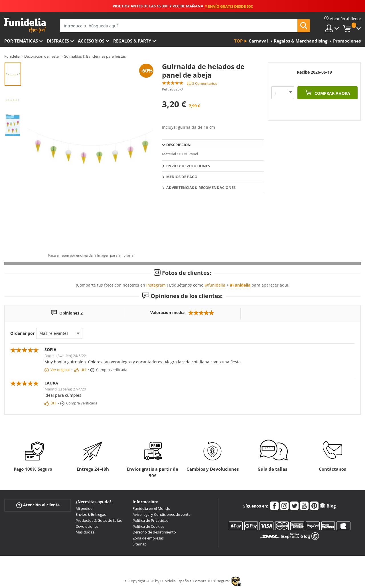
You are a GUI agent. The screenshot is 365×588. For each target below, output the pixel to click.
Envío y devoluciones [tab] (188, 166)
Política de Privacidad (151, 520)
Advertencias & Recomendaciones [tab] (201, 188)
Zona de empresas (148, 538)
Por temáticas (21, 41)
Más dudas (85, 532)
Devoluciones (87, 526)
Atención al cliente (38, 505)
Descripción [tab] (179, 145)
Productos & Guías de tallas (99, 520)
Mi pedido (84, 508)
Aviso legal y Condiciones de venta (162, 514)
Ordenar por (22, 333)
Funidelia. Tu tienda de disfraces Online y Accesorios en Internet (25, 25)
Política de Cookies (148, 526)
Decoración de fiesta (41, 56)
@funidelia (215, 285)
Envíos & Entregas (91, 514)
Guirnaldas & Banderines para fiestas (95, 56)
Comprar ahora (332, 93)
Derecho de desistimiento (154, 532)
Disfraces (58, 41)
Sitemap (140, 544)
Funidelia (12, 56)
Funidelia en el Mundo (151, 508)
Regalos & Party (132, 41)
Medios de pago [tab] (182, 177)
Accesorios (91, 41)
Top (238, 41)
